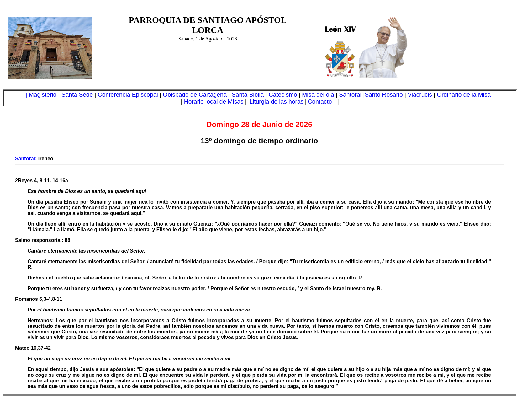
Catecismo (283, 95)
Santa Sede (77, 95)
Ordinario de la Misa (463, 95)
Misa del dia (318, 95)
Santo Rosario (384, 95)
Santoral (350, 95)
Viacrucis (420, 95)
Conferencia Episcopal (128, 95)
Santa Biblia (248, 95)
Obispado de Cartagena (195, 95)
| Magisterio (41, 95)
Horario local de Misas (214, 101)
